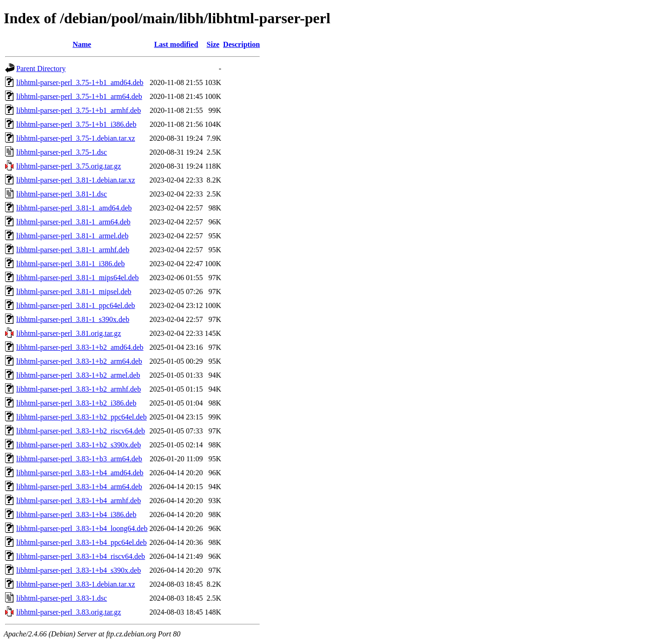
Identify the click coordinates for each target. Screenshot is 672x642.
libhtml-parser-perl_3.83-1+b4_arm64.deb (79, 487)
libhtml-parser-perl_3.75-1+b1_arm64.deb (79, 96)
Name (82, 44)
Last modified (176, 44)
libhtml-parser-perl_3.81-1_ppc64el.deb (76, 305)
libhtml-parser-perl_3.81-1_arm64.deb (73, 222)
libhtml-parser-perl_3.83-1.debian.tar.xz (76, 584)
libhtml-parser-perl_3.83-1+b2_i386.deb (76, 403)
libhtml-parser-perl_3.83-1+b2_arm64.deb (79, 361)
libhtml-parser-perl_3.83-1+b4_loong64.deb (82, 528)
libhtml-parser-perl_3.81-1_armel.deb (72, 236)
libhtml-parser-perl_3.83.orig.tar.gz (69, 612)
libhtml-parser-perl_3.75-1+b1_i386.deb (76, 124)
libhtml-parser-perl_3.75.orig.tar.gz (69, 166)
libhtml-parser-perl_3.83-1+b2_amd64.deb (80, 347)
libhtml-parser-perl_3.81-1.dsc (62, 194)
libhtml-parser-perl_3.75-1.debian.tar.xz (76, 138)
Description (241, 44)
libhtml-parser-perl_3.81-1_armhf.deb (73, 250)
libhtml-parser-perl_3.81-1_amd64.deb (74, 208)
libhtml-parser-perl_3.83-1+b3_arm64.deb (79, 459)
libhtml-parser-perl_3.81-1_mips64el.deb (78, 278)
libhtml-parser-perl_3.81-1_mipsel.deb (74, 292)
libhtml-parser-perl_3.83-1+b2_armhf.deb (79, 389)
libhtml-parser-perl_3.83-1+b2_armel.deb (78, 375)
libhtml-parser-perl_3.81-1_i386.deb (70, 264)
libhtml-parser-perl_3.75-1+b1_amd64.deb (80, 82)
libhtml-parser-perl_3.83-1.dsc (62, 598)
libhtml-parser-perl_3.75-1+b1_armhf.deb (79, 110)
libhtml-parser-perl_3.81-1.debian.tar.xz (76, 180)
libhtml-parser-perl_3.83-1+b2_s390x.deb (79, 445)
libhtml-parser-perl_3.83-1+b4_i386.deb (76, 514)
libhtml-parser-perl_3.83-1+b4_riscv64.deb (81, 556)
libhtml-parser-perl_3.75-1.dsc (62, 152)
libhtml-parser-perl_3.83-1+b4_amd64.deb (80, 473)
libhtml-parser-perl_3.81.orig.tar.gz (69, 333)
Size (213, 44)
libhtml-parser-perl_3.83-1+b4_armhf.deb (79, 501)
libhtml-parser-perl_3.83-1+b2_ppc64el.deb (82, 417)
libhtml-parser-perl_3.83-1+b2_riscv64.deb (81, 431)
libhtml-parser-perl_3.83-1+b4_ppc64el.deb (82, 542)
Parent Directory (41, 69)
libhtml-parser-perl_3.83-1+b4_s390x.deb (79, 570)
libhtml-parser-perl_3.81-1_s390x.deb (73, 319)
